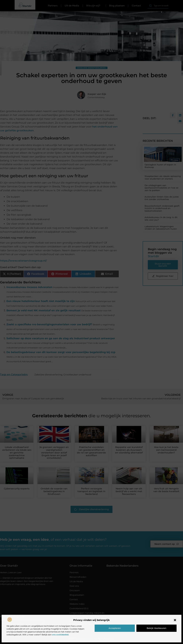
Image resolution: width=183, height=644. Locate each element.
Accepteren (115, 628)
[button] (175, 620)
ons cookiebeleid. (60, 635)
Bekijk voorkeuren (156, 628)
